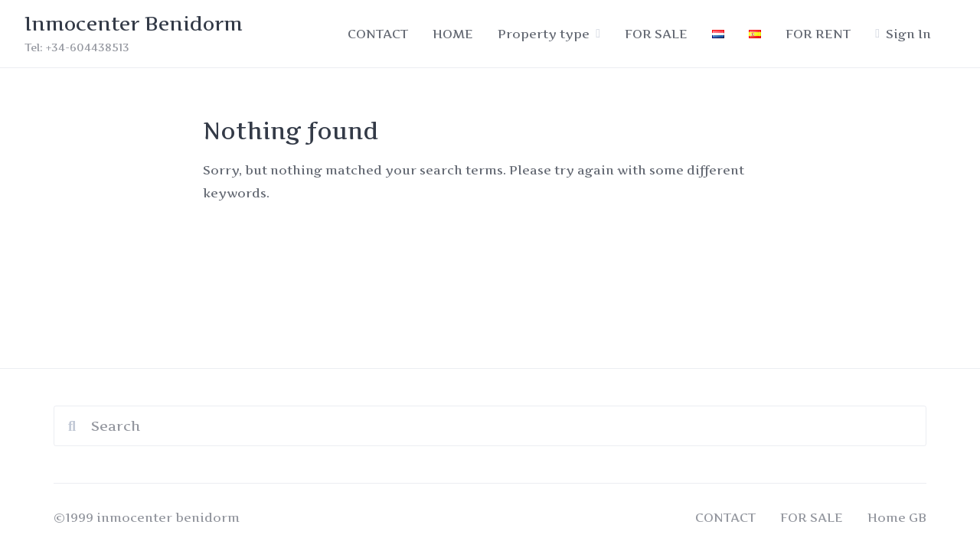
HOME (453, 34)
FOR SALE (656, 34)
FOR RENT (818, 34)
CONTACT (378, 34)
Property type (544, 34)
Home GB (897, 517)
